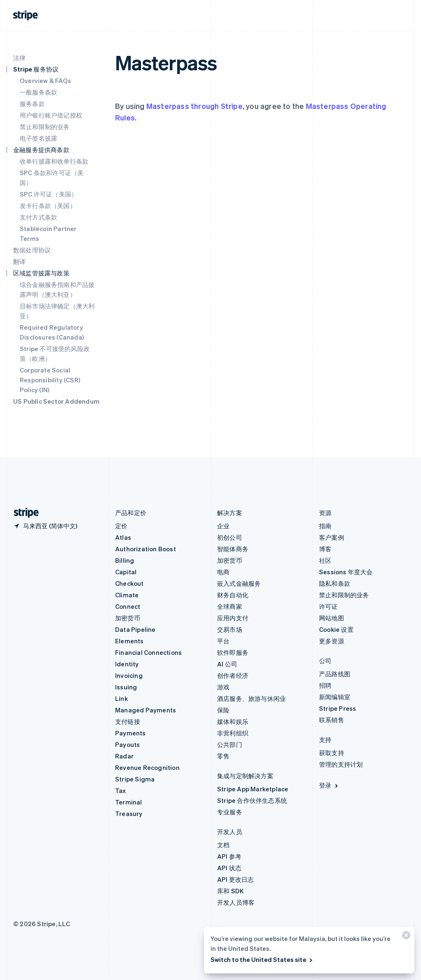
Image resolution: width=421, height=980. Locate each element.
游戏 (223, 687)
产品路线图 (335, 674)
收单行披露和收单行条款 (54, 161)
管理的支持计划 (341, 764)
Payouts (127, 744)
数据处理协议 (32, 250)
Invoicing (129, 675)
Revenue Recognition (147, 767)
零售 (223, 756)
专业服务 (230, 812)
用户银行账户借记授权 (51, 115)
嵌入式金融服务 (239, 583)
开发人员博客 (236, 902)
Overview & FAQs (45, 81)
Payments (131, 733)
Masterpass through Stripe (194, 106)
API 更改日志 (236, 879)
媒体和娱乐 (233, 721)
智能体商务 (233, 549)
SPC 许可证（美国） (49, 194)
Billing (125, 560)
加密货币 (128, 618)
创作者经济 (233, 675)
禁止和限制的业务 (45, 127)
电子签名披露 (38, 138)
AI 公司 (227, 664)
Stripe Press (338, 708)
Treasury (129, 814)
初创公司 (230, 537)
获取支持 (332, 753)
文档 (223, 845)
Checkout (130, 583)
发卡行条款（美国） (48, 206)
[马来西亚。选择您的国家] (45, 526)
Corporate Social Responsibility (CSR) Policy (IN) (50, 380)
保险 (223, 710)
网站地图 (332, 618)
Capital (126, 572)
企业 (223, 526)
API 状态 (229, 868)
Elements (130, 641)
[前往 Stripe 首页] (23, 513)
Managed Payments (146, 710)
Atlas (123, 537)
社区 (325, 560)
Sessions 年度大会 (346, 572)
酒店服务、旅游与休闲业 (251, 698)
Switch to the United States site (262, 959)
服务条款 (32, 104)
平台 (223, 641)
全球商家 (230, 606)
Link (121, 698)
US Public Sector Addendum (56, 401)
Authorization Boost (146, 549)
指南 (325, 526)
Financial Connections (148, 652)
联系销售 (332, 720)
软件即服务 (233, 652)
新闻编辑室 (335, 697)
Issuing (126, 687)
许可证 (328, 606)
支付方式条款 (38, 217)
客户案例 (332, 537)
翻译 (19, 261)
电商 (223, 572)
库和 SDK (230, 891)
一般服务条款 (38, 92)
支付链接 (128, 721)
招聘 (325, 685)
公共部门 (230, 744)
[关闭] (405, 937)
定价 (121, 526)
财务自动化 (233, 595)
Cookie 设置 (336, 629)
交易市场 (230, 629)
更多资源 (332, 641)
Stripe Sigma (135, 779)
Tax (121, 790)
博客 (325, 549)
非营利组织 (233, 733)
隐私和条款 (335, 583)
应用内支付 (233, 618)
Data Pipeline (135, 629)
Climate (127, 595)
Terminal (129, 802)
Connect (128, 606)
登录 (329, 785)
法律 (19, 58)
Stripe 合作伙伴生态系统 (252, 800)
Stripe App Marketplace (253, 789)
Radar (124, 756)
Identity (127, 664)
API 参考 (229, 856)
